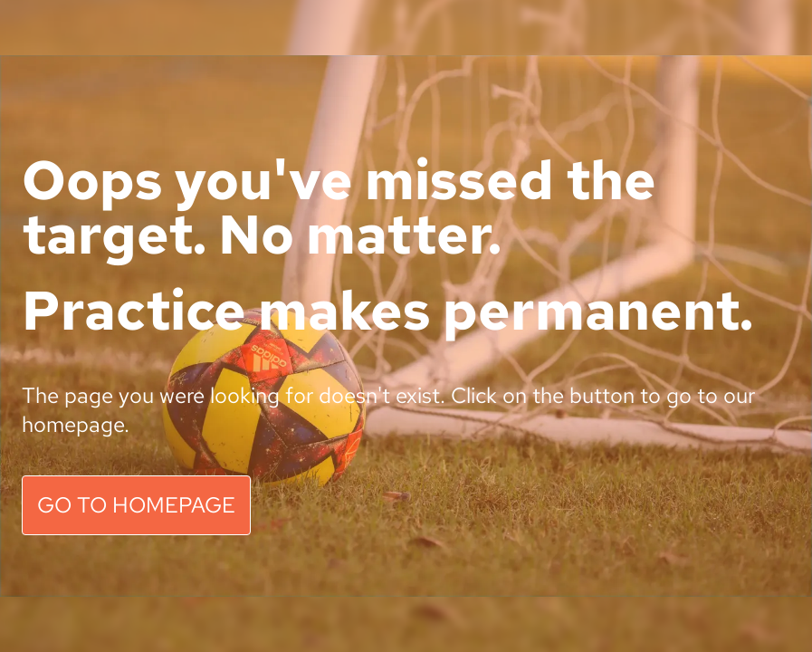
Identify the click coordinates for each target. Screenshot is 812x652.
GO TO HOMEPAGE (136, 505)
